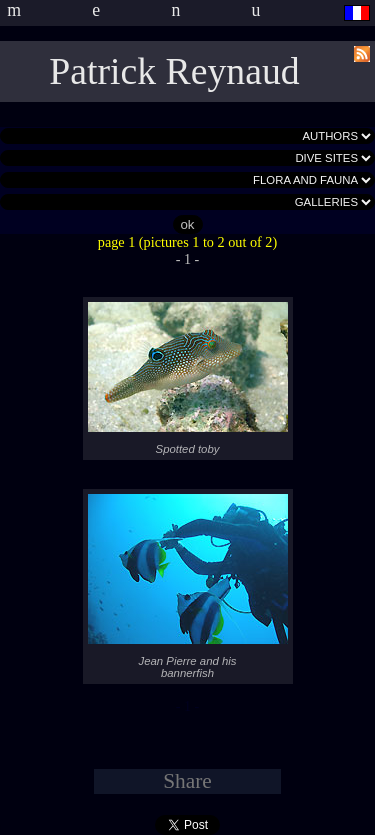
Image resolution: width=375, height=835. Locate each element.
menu (169, 10)
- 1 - (188, 259)
